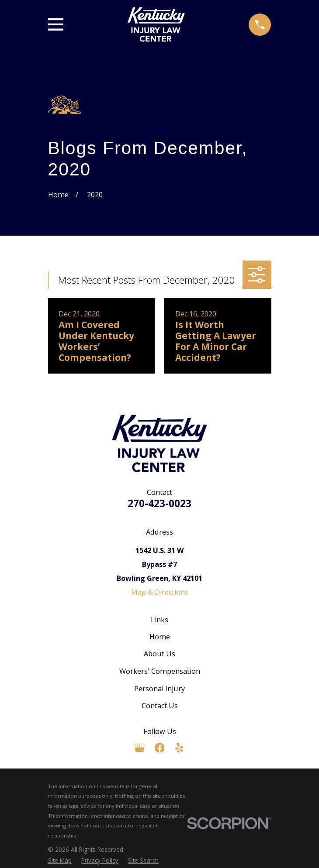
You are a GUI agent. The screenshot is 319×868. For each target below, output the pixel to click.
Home (160, 637)
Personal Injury (159, 689)
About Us (159, 654)
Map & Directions (160, 592)
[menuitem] (60, 861)
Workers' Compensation (160, 671)
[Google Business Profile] (140, 748)
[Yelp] (179, 748)
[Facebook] (160, 748)
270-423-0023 (159, 503)
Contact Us (160, 706)
